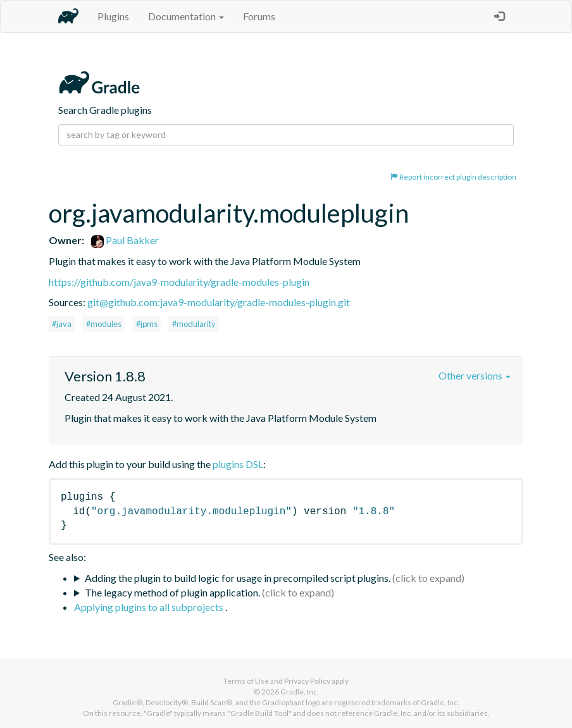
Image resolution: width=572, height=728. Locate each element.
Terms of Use (246, 681)
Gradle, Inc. (300, 692)
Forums (259, 16)
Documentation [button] (186, 16)
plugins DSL (238, 464)
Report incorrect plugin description (453, 177)
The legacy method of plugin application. (172, 592)
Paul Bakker (125, 240)
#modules (104, 324)
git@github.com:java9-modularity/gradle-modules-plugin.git (219, 302)
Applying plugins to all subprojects (150, 607)
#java (62, 324)
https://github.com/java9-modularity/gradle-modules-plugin (179, 282)
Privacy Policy (307, 681)
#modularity (194, 324)
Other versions (475, 375)
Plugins (113, 16)
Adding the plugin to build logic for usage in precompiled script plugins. (238, 578)
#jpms (147, 324)
